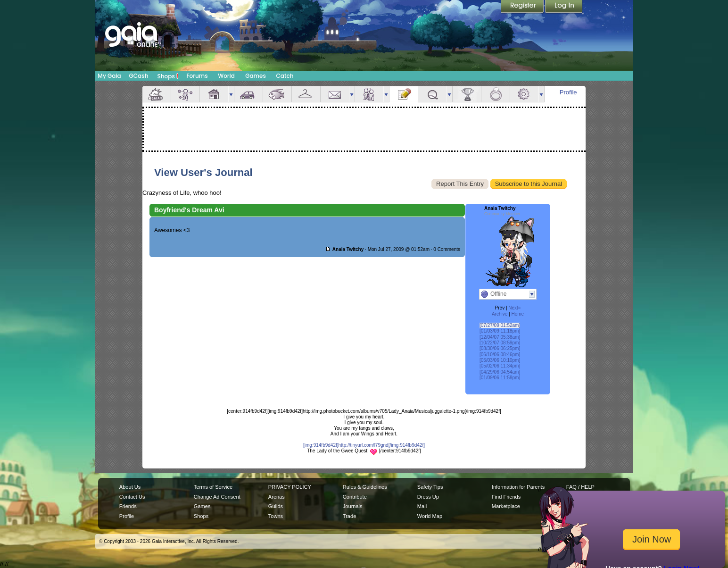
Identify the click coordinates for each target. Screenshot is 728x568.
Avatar (185, 94)
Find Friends (506, 497)
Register (523, 7)
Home (517, 314)
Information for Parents (518, 487)
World (226, 76)
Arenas (277, 497)
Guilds (276, 506)
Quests (432, 94)
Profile (568, 92)
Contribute (355, 497)
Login (564, 7)
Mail (335, 94)
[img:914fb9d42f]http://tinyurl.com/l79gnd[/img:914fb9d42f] (364, 445)
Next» (514, 308)
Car (248, 94)
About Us (130, 487)
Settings (524, 94)
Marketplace (506, 506)
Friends (369, 94)
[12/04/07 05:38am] (500, 337)
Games (256, 76)
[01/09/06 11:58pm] (500, 378)
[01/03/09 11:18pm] (500, 331)
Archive (500, 314)
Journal (404, 94)
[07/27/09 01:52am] (500, 325)
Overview (157, 94)
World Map (430, 516)
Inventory (306, 94)
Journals (353, 506)
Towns (276, 516)
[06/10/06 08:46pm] (500, 355)
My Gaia (109, 76)
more (231, 94)
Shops (168, 76)
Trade (349, 516)
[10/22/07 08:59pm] (500, 343)
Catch (285, 76)
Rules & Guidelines (365, 487)
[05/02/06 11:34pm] (500, 366)
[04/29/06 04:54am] (500, 372)
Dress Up (428, 497)
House (214, 94)
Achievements (467, 94)
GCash (139, 76)
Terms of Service (213, 487)
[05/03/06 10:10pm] (500, 360)
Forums (197, 76)
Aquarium (277, 94)
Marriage (496, 94)
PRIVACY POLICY (290, 487)
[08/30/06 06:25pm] (500, 348)
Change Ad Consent (217, 497)
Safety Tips (430, 487)
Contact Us (132, 497)
